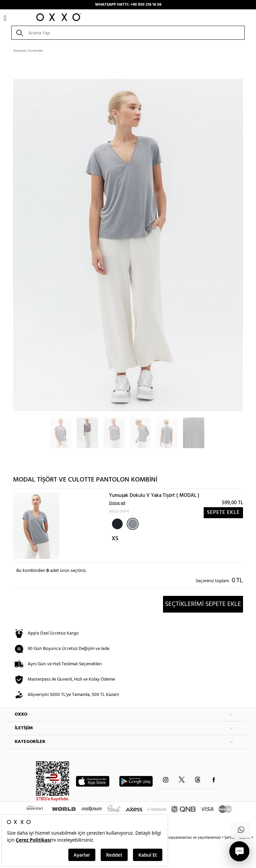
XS (115, 539)
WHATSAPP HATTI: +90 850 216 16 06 (128, 5)
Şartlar (230, 838)
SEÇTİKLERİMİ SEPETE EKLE (203, 604)
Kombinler (35, 51)
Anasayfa (19, 51)
